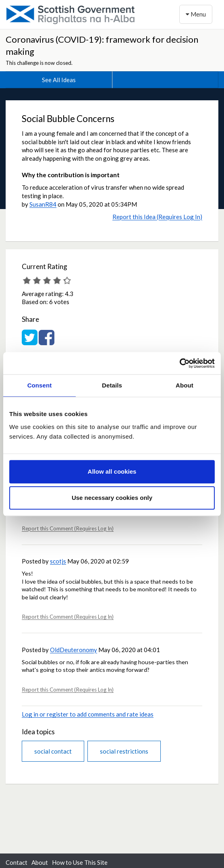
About (40, 862)
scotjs (58, 561)
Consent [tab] (40, 385)
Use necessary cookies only (112, 498)
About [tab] (185, 385)
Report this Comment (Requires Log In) (68, 528)
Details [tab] (112, 385)
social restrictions (124, 751)
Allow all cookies (112, 471)
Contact (17, 862)
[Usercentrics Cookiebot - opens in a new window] (179, 363)
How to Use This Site (80, 862)
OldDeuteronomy (74, 650)
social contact (53, 751)
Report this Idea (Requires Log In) (157, 217)
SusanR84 (43, 204)
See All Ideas (59, 80)
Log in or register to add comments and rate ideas (88, 714)
